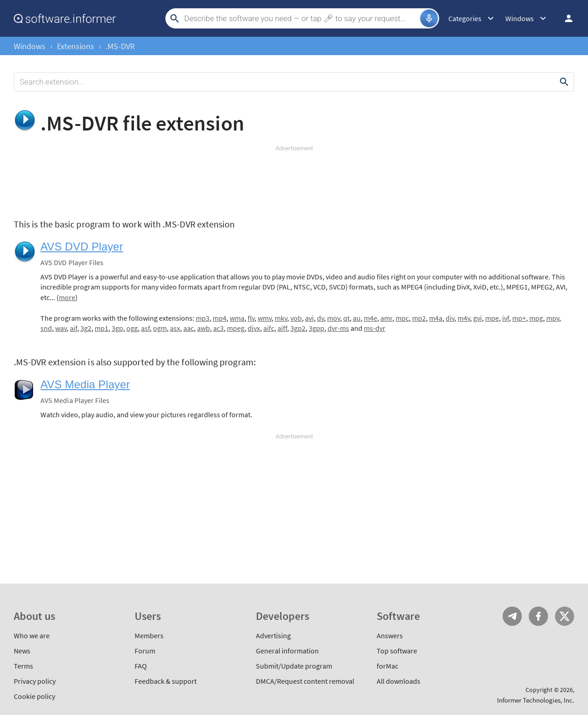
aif (73, 328)
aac (189, 328)
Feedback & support (166, 681)
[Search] (301, 18)
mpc (402, 318)
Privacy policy (35, 681)
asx (175, 328)
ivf (506, 318)
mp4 (220, 318)
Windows (30, 46)
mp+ (519, 318)
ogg (132, 328)
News (22, 651)
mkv (281, 318)
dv (320, 318)
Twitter (565, 616)
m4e (370, 318)
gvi (478, 318)
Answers (390, 636)
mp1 (102, 328)
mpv (553, 318)
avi (309, 318)
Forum (145, 651)
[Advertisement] (294, 180)
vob (296, 318)
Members (149, 636)
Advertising (273, 636)
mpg (536, 318)
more (67, 297)
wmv (265, 318)
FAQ (141, 666)
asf (145, 328)
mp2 (419, 318)
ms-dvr (375, 328)
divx (254, 328)
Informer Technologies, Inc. (536, 700)
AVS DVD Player (82, 247)
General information (287, 651)
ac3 (218, 328)
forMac (387, 666)
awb (204, 328)
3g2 (86, 328)
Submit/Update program (294, 666)
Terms (23, 666)
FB (538, 616)
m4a (436, 318)
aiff (282, 328)
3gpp (317, 328)
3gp (117, 328)
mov (334, 318)
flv (251, 318)
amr (386, 318)
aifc (269, 328)
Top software (397, 651)
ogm (160, 328)
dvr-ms (338, 328)
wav (61, 328)
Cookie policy (34, 696)
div (450, 318)
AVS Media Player (85, 384)
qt (346, 318)
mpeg (236, 328)
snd (46, 328)
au (357, 318)
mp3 (203, 318)
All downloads (399, 681)
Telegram (512, 616)
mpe (492, 318)
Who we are (32, 636)
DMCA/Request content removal (305, 681)
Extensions (76, 46)
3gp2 (298, 328)
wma (237, 318)
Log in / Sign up (565, 18)
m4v (464, 318)
